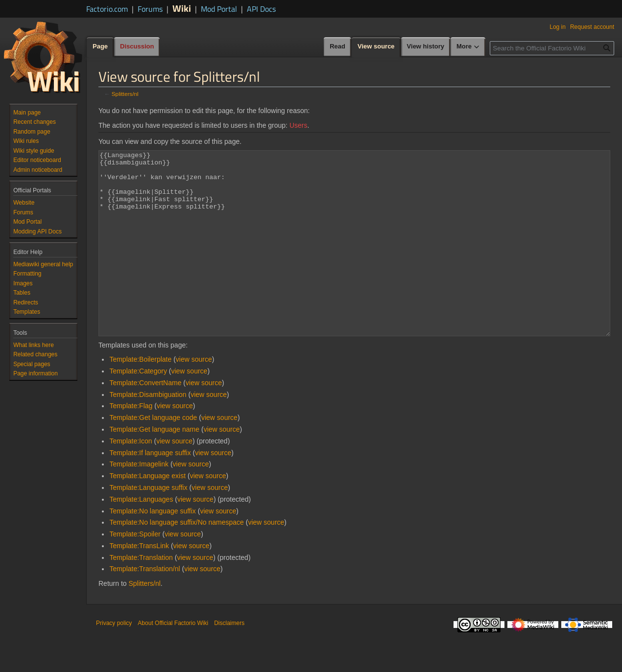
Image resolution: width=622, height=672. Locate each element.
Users (299, 125)
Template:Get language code (153, 454)
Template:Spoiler (135, 571)
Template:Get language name (154, 466)
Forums (150, 9)
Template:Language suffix (148, 524)
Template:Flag (131, 442)
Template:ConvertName (145, 419)
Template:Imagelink (139, 501)
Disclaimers (229, 660)
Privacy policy (114, 660)
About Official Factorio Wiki (173, 660)
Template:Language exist (147, 512)
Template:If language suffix (150, 489)
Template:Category (138, 408)
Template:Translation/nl (144, 605)
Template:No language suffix (152, 548)
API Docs (261, 9)
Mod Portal (219, 9)
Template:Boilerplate (140, 396)
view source (194, 396)
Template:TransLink (139, 582)
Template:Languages (141, 536)
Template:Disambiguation (148, 431)
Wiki (182, 8)
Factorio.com (107, 9)
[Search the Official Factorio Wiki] (552, 48)
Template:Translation (141, 594)
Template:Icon (131, 478)
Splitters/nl (125, 94)
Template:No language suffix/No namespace (176, 559)
